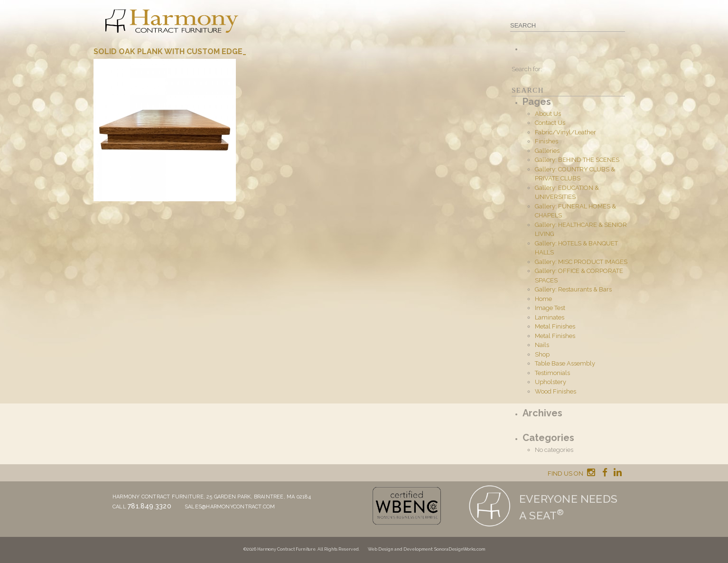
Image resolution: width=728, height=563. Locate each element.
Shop (542, 354)
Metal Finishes (555, 326)
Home (543, 299)
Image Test (550, 308)
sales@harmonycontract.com (230, 507)
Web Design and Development (400, 549)
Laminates (550, 317)
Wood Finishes (555, 391)
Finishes (546, 141)
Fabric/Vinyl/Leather (565, 132)
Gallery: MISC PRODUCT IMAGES (581, 262)
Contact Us (550, 123)
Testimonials (552, 373)
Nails (542, 345)
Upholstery (551, 382)
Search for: (527, 69)
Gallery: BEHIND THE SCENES (577, 160)
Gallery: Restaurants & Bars (573, 289)
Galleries (547, 151)
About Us (548, 114)
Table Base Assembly (565, 363)
